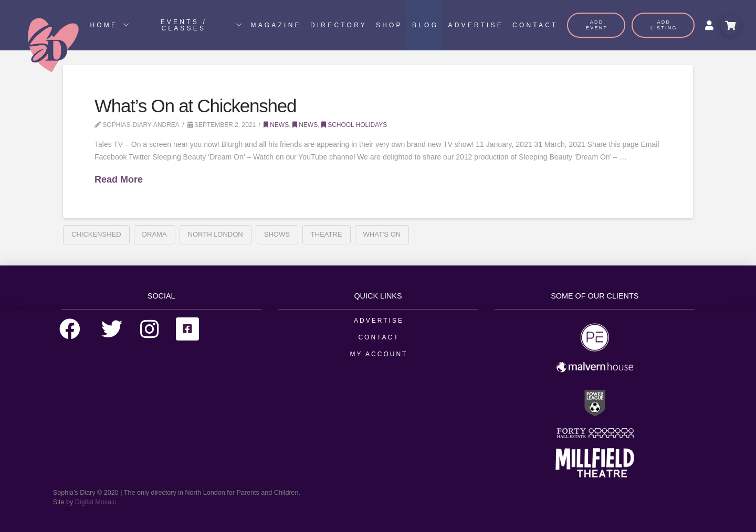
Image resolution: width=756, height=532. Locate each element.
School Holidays (354, 125)
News (276, 125)
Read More (119, 179)
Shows (277, 234)
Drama (155, 234)
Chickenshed (96, 234)
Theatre (327, 234)
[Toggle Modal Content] (730, 25)
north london (216, 234)
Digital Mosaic (96, 502)
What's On (382, 234)
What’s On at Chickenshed (195, 106)
